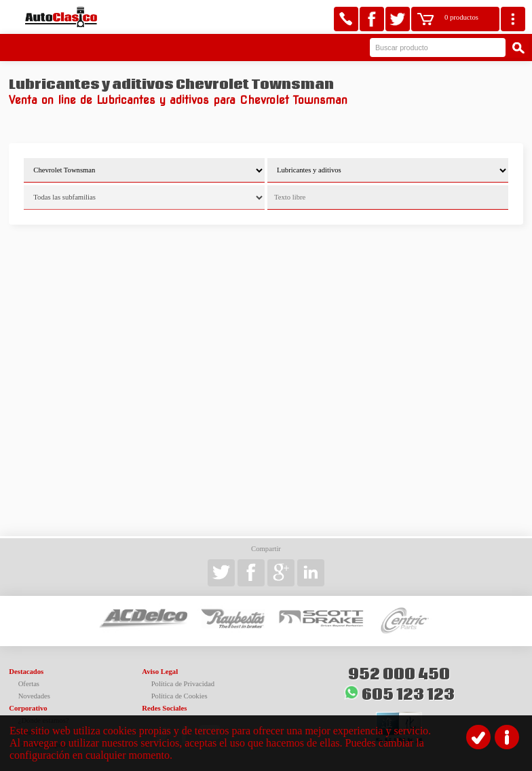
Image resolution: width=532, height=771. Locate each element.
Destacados (26, 672)
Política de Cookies (179, 696)
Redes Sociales (164, 708)
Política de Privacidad (183, 684)
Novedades (34, 696)
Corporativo (28, 708)
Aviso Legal (160, 672)
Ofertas (29, 684)
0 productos (461, 17)
